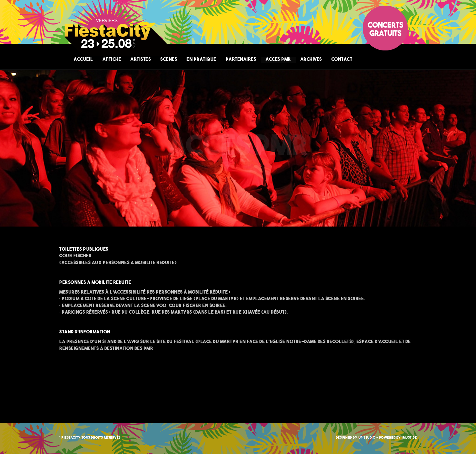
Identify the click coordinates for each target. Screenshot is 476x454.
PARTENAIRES (241, 60)
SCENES (169, 60)
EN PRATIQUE (201, 60)
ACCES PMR (278, 60)
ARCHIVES (311, 60)
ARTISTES (141, 60)
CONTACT (342, 60)
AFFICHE (112, 60)
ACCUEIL (83, 60)
